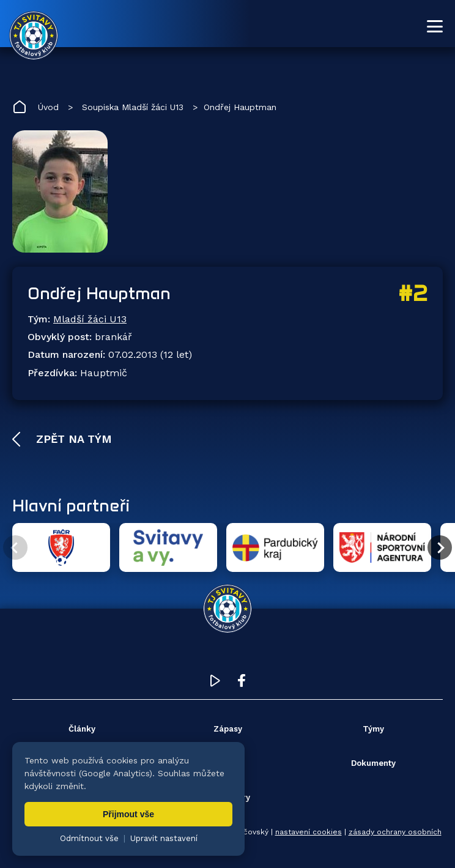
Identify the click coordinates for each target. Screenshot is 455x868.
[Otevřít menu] (435, 26)
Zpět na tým (72, 439)
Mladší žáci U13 (90, 319)
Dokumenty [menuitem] (373, 763)
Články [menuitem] (82, 729)
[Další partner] (440, 547)
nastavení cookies (309, 832)
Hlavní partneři (71, 505)
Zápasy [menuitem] (228, 729)
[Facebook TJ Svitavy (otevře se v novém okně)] (242, 684)
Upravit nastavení (164, 838)
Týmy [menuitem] (373, 729)
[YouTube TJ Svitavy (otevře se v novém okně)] (215, 684)
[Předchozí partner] (15, 547)
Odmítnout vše (89, 838)
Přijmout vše (128, 814)
